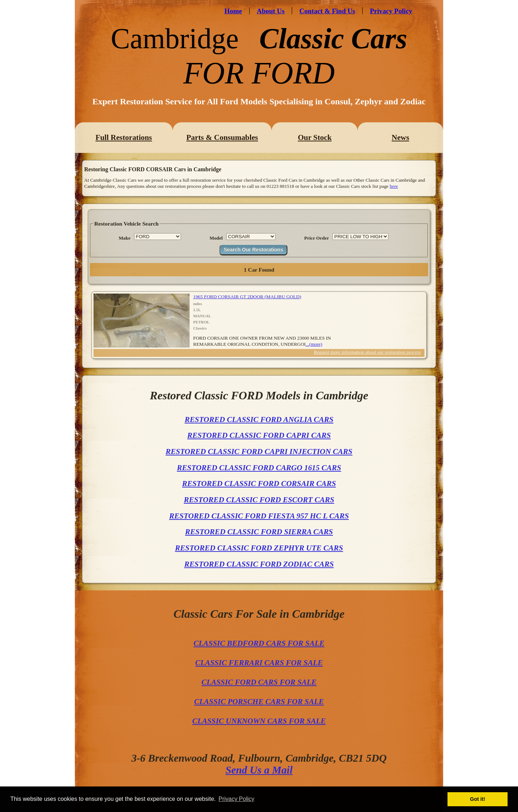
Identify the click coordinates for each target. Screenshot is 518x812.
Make (125, 238)
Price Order (317, 238)
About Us (271, 11)
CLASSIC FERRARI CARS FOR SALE (259, 663)
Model (216, 238)
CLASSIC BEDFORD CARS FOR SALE (259, 643)
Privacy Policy (391, 11)
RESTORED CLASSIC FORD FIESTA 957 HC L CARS (259, 516)
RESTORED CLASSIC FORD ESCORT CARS (259, 500)
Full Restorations (124, 137)
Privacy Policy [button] (236, 799)
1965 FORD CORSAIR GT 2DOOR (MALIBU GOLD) (247, 297)
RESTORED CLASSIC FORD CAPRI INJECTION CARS (259, 452)
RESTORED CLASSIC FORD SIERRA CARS (259, 532)
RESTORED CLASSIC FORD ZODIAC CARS (259, 564)
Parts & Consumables (222, 137)
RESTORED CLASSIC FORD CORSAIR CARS (259, 484)
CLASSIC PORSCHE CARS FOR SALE (259, 702)
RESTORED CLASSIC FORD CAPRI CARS (259, 435)
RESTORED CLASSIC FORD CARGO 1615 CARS (259, 468)
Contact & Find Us (327, 11)
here (394, 186)
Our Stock (315, 137)
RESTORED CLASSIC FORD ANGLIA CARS (259, 419)
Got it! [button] (478, 799)
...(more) (314, 344)
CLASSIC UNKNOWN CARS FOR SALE (259, 721)
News (401, 137)
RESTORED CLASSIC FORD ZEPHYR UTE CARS (259, 548)
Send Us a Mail (259, 770)
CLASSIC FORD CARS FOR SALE (259, 682)
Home (233, 11)
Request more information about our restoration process (367, 352)
